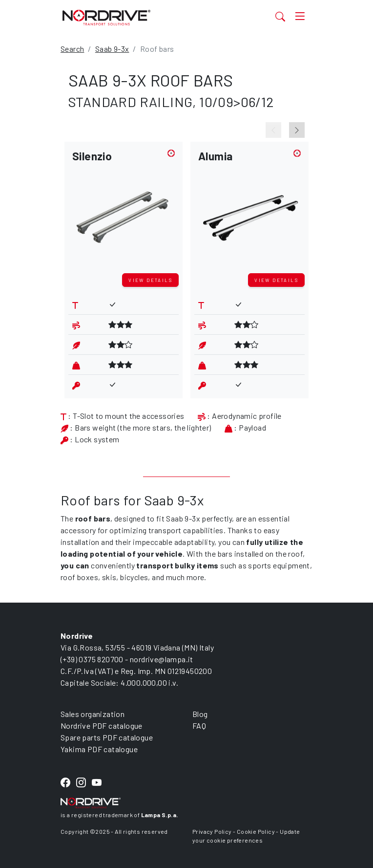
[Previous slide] (273, 130)
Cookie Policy (256, 831)
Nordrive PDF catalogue (102, 726)
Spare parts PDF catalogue (107, 737)
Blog (200, 714)
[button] (124, 209)
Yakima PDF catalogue (99, 749)
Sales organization (93, 714)
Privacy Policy (212, 831)
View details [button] (150, 280)
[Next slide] (297, 130)
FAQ (199, 726)
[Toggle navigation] (300, 16)
